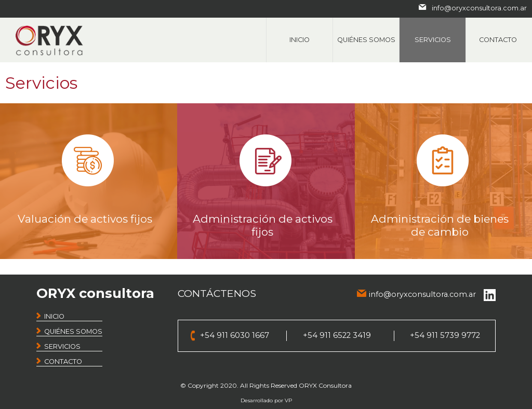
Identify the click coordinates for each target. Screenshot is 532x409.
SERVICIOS (62, 346)
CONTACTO (63, 362)
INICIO (54, 316)
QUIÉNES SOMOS (73, 331)
